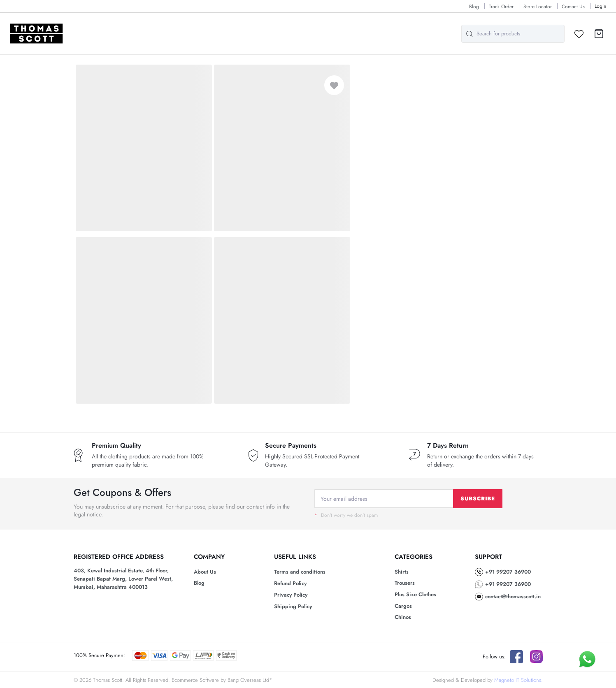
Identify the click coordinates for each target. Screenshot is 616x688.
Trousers (405, 583)
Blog (474, 7)
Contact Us (573, 7)
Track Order (501, 7)
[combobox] (513, 34)
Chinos (403, 617)
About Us (205, 572)
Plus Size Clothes (415, 594)
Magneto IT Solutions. (518, 680)
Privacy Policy (291, 595)
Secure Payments (291, 446)
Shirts (402, 572)
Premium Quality (116, 446)
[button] (599, 34)
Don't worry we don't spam (346, 515)
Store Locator (538, 7)
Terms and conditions (300, 572)
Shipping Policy (293, 606)
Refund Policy (290, 583)
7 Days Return (448, 446)
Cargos (403, 606)
